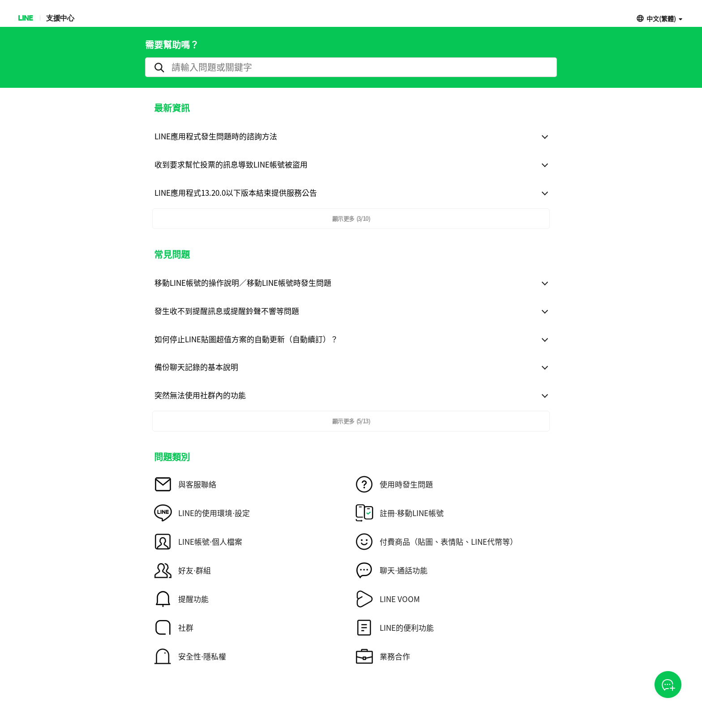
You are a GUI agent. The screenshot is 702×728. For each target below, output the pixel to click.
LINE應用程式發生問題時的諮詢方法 (216, 136)
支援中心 (60, 18)
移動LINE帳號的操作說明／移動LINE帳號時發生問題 (243, 282)
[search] (351, 67)
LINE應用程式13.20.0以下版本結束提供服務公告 (236, 192)
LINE (25, 18)
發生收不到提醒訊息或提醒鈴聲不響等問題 (227, 311)
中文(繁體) (661, 18)
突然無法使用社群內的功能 (200, 395)
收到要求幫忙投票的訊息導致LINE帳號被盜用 (231, 164)
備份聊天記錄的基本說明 (196, 367)
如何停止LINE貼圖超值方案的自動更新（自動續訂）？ (246, 339)
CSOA (668, 685)
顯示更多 (351, 218)
